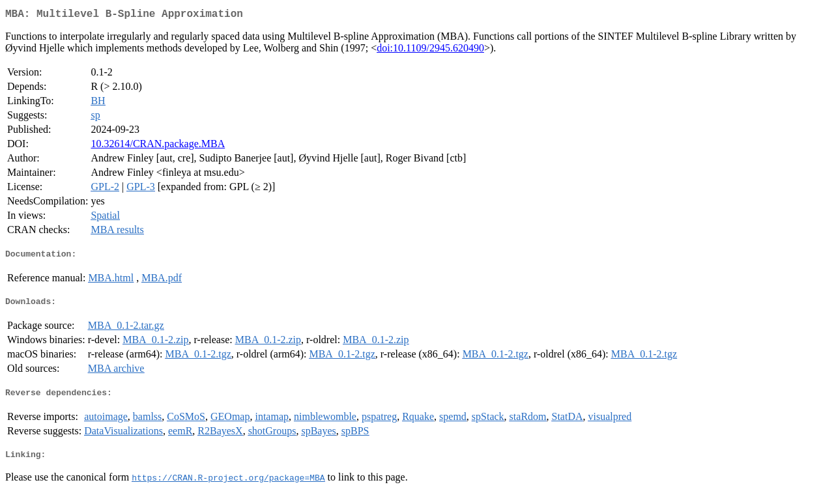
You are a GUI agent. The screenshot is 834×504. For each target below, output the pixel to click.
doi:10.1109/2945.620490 (430, 50)
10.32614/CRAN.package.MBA (158, 146)
